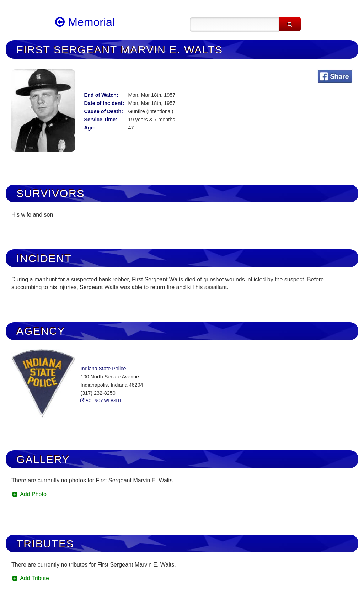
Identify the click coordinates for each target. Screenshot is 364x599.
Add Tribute (30, 578)
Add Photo (29, 494)
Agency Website (104, 401)
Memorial (85, 22)
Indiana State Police (103, 369)
